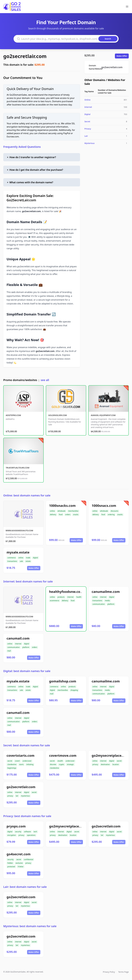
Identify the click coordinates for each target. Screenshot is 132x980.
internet (70, 597)
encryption (12, 835)
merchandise (73, 511)
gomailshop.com (63, 681)
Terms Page (123, 972)
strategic (70, 764)
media (107, 601)
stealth (60, 761)
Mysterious (89, 143)
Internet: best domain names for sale (28, 581)
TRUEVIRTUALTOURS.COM (18, 468)
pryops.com (16, 826)
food (61, 515)
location (116, 764)
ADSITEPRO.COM (13, 415)
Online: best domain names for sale (27, 495)
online (52, 511)
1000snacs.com (104, 506)
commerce (11, 558)
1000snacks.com (62, 506)
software (27, 832)
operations (31, 835)
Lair (86, 136)
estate (28, 561)
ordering (111, 515)
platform (111, 604)
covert (17, 761)
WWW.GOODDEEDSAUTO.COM (19, 530)
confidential (28, 859)
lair (17, 796)
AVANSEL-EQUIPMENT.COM (103, 415)
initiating (30, 764)
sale (21, 561)
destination (105, 764)
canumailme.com (106, 592)
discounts (114, 511)
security (18, 832)
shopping (74, 690)
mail (9, 651)
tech (35, 832)
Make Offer (122, 56)
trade (28, 558)
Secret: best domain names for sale (27, 745)
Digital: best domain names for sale (27, 671)
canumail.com (18, 638)
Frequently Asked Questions (22, 147)
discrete (53, 764)
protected (11, 867)
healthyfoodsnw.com (66, 592)
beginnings (12, 768)
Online (87, 100)
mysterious (25, 796)
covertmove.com (63, 755)
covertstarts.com (21, 755)
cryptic (62, 764)
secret (10, 761)
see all (45, 380)
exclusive (19, 863)
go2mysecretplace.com (111, 755)
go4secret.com (19, 854)
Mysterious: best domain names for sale (30, 926)
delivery (53, 515)
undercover (27, 761)
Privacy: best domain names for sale (27, 816)
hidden (10, 863)
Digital (87, 114)
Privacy (88, 129)
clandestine (12, 764)
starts (21, 764)
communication (99, 604)
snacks (76, 515)
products (61, 597)
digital (35, 558)
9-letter (21, 867)
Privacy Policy (109, 972)
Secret (87, 121)
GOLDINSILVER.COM (58, 415)
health (79, 597)
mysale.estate (18, 552)
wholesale (62, 511)
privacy (95, 764)
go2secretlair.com (25, 56)
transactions (12, 561)
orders (68, 515)
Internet (88, 107)
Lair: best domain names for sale (25, 887)
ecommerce (55, 601)
